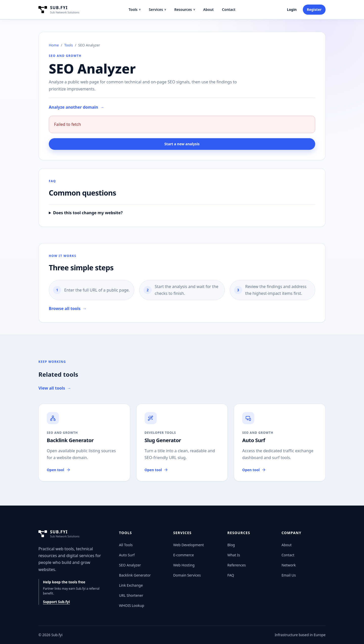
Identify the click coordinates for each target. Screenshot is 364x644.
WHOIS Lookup (132, 605)
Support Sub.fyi (56, 602)
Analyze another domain (76, 107)
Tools (135, 9)
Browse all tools (68, 309)
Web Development (188, 545)
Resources (185, 9)
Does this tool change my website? (88, 213)
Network (289, 565)
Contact (229, 9)
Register (314, 9)
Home (54, 45)
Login (292, 9)
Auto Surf (127, 555)
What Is (234, 555)
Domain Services (187, 575)
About (208, 9)
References (236, 565)
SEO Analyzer (130, 565)
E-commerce (184, 555)
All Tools (126, 545)
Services (157, 9)
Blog (231, 545)
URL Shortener (131, 595)
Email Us (289, 575)
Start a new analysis (182, 144)
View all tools (55, 388)
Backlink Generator (135, 575)
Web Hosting (184, 565)
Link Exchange (131, 585)
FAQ (231, 575)
